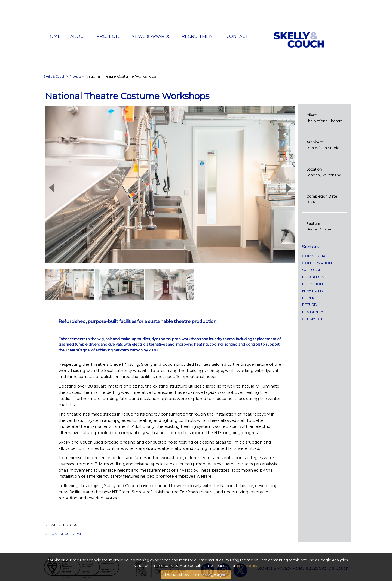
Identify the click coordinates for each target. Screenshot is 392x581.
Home (53, 36)
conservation (317, 263)
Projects (108, 36)
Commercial (315, 256)
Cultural (73, 534)
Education (313, 277)
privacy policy (247, 572)
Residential (314, 312)
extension (313, 284)
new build (313, 291)
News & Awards (151, 36)
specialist (54, 534)
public (309, 298)
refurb (310, 305)
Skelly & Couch (54, 76)
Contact (237, 36)
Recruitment (199, 36)
